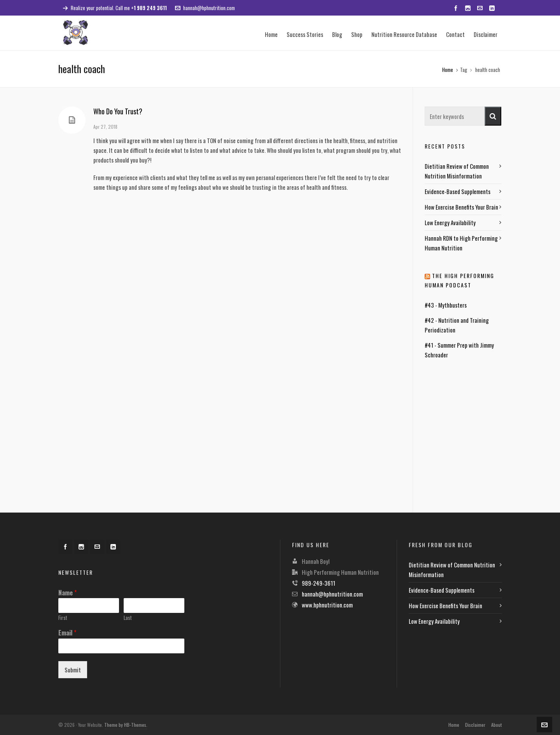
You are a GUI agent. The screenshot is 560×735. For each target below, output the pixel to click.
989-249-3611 (318, 583)
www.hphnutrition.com (327, 605)
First (63, 618)
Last (128, 618)
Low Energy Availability (450, 222)
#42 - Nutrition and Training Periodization (457, 325)
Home (448, 70)
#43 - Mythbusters (446, 305)
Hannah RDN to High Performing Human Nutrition (461, 243)
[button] (493, 116)
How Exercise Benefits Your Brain (461, 207)
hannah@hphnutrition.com (205, 8)
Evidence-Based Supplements (458, 191)
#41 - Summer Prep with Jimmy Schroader (459, 350)
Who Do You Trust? (118, 111)
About (496, 725)
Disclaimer (475, 725)
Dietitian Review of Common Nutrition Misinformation (457, 171)
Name (67, 593)
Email (67, 633)
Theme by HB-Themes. (126, 725)
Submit (73, 670)
